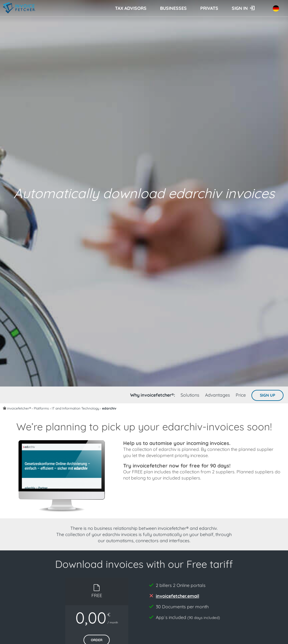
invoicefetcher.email (177, 596)
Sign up (267, 395)
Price (241, 395)
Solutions (190, 395)
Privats (209, 8)
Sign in (240, 8)
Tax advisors (131, 8)
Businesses (173, 8)
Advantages (218, 395)
